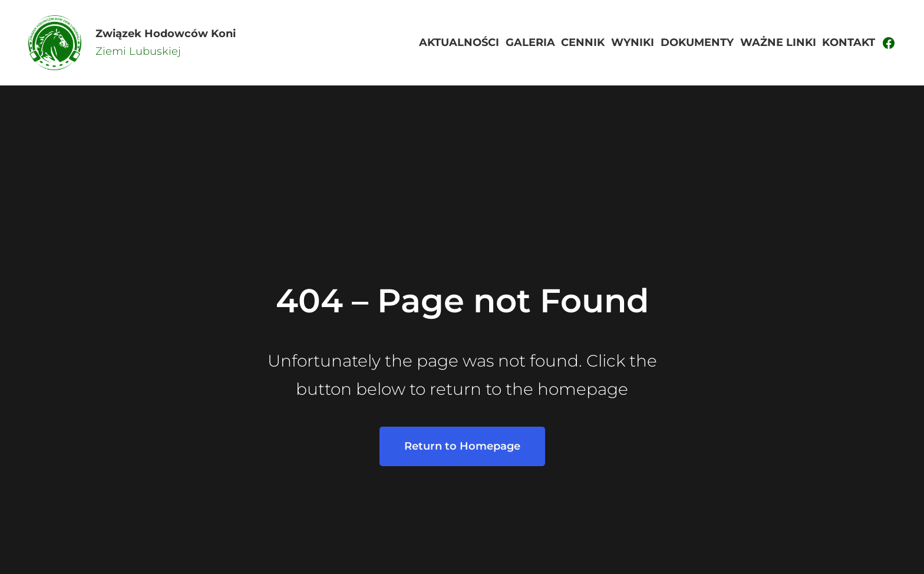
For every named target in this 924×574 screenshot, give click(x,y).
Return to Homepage (462, 446)
